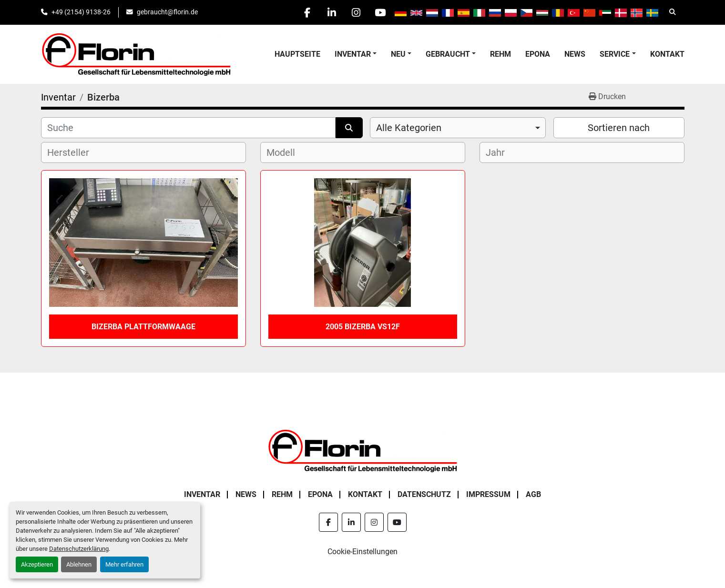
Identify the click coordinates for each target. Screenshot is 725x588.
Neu (398, 54)
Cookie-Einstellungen (362, 552)
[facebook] (307, 12)
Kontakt (667, 54)
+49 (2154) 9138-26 (81, 12)
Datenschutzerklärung (79, 549)
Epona (538, 54)
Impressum (488, 494)
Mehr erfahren (124, 564)
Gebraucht (448, 54)
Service (615, 54)
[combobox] (458, 128)
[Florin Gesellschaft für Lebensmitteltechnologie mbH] (363, 450)
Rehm (500, 54)
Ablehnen (79, 564)
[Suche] (189, 128)
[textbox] (76, 152)
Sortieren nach (619, 128)
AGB (533, 494)
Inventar (353, 54)
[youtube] (380, 12)
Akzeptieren (37, 564)
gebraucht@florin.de (167, 12)
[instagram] (356, 12)
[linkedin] (332, 12)
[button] (356, 54)
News (575, 54)
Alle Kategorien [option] (409, 128)
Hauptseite (297, 54)
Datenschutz (424, 494)
